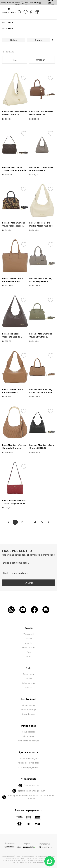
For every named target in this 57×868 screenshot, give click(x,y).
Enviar (29, 583)
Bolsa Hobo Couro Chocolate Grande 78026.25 (11, 336)
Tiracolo (29, 638)
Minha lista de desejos (29, 741)
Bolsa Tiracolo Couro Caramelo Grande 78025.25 (13, 280)
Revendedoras (28, 714)
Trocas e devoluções (28, 758)
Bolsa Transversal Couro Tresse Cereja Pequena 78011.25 (14, 502)
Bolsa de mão (28, 647)
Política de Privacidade (28, 763)
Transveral (28, 634)
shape (39, 40)
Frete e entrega (28, 710)
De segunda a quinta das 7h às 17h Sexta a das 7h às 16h (28, 797)
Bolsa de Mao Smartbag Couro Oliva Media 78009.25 (41, 336)
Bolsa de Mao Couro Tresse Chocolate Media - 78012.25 (15, 169)
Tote (29, 652)
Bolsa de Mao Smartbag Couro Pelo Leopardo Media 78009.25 (14, 225)
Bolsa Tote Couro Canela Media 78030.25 (41, 113)
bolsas (14, 40)
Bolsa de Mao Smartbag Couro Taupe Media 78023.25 (41, 280)
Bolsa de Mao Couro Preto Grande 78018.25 (42, 446)
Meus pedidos (29, 732)
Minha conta (29, 736)
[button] (53, 40)
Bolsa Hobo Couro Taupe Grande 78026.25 (41, 169)
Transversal (29, 674)
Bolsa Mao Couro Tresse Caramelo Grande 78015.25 (14, 447)
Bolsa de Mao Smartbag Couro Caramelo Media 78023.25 (41, 391)
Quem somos (29, 705)
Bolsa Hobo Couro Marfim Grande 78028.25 (15, 113)
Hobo (28, 656)
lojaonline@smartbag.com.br (28, 791)
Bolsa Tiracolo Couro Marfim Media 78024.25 (41, 224)
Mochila (28, 643)
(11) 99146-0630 (28, 786)
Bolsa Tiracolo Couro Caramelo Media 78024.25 (13, 391)
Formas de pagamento (29, 767)
